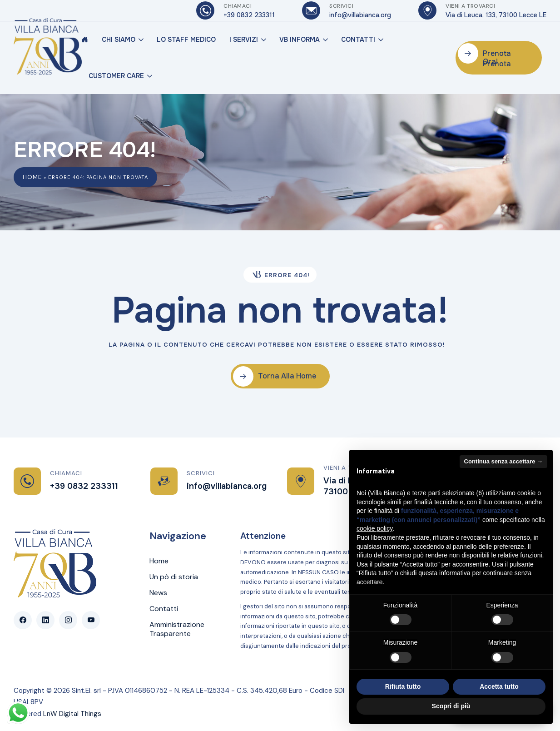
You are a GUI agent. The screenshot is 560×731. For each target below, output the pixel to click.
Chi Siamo (119, 40)
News (158, 593)
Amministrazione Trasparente (177, 629)
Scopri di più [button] (451, 706)
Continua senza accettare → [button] (503, 461)
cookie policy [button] (374, 528)
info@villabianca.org (227, 486)
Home (32, 177)
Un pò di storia (174, 577)
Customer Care (116, 76)
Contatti (358, 40)
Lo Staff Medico (186, 40)
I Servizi (244, 40)
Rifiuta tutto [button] (403, 686)
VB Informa (300, 40)
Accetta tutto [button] (499, 686)
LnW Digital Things (72, 714)
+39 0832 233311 (84, 486)
